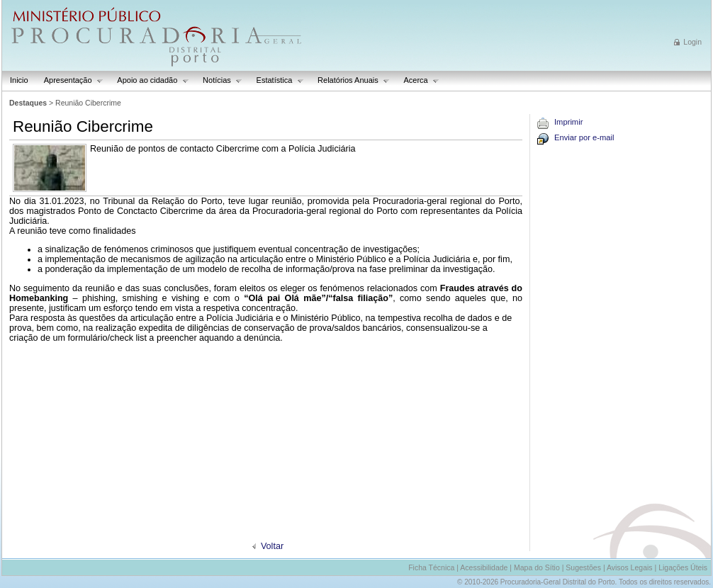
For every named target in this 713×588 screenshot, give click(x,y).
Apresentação (70, 80)
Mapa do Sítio (537, 567)
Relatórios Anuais (350, 80)
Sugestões (583, 567)
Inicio (19, 80)
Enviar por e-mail (584, 137)
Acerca (417, 80)
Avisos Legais (630, 567)
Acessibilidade (484, 567)
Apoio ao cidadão (149, 80)
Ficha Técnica (431, 567)
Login (692, 42)
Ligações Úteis (683, 567)
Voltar (272, 546)
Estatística (276, 80)
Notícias (219, 80)
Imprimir (568, 122)
